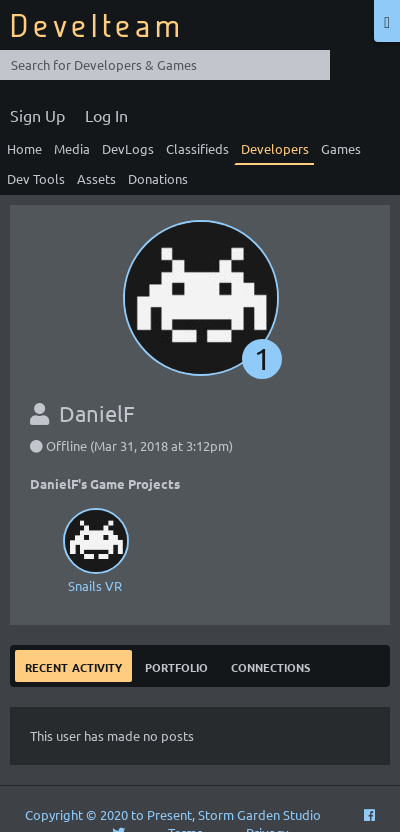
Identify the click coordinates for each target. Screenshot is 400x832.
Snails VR (95, 548)
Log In (106, 115)
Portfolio (176, 665)
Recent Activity (73, 665)
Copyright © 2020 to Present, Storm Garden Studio (173, 814)
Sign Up (37, 115)
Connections (270, 665)
